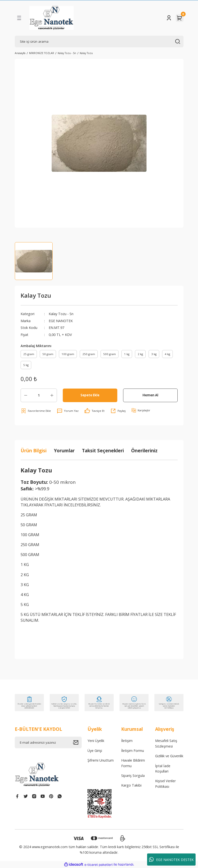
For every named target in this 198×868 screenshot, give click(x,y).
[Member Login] (169, 18)
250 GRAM (30, 545)
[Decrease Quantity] (26, 395)
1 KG (25, 565)
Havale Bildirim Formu (133, 763)
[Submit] (77, 742)
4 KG (25, 595)
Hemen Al (150, 395)
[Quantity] (39, 395)
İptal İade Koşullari (163, 768)
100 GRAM (30, 535)
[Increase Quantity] (52, 395)
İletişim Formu (133, 751)
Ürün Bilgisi (34, 450)
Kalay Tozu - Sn (61, 314)
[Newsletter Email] (48, 742)
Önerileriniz (144, 450)
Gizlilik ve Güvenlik (169, 756)
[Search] (99, 41)
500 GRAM (30, 555)
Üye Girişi (95, 751)
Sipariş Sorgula (133, 776)
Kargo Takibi (131, 785)
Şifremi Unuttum (101, 760)
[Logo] (52, 18)
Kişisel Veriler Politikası (165, 784)
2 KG (25, 575)
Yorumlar (64, 450)
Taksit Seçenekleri (103, 450)
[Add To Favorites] (36, 411)
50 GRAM (29, 525)
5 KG (25, 605)
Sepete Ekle (90, 395)
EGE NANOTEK (61, 321)
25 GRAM (29, 515)
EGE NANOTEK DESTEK (171, 860)
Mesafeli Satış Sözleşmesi (166, 743)
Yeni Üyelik (96, 741)
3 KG (25, 585)
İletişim (127, 741)
